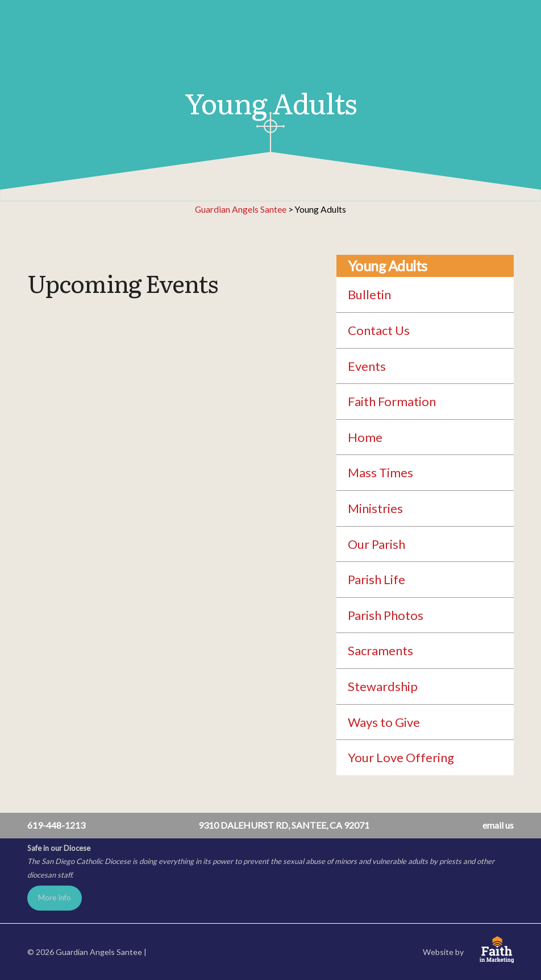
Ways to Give (384, 722)
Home (365, 437)
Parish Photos (386, 615)
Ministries (375, 508)
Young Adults (388, 266)
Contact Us (379, 330)
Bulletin (369, 294)
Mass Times (380, 472)
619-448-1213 (56, 825)
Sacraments (380, 650)
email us (498, 825)
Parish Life (376, 579)
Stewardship (383, 686)
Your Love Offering (401, 757)
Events (367, 366)
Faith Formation (392, 401)
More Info (55, 898)
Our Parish (376, 544)
